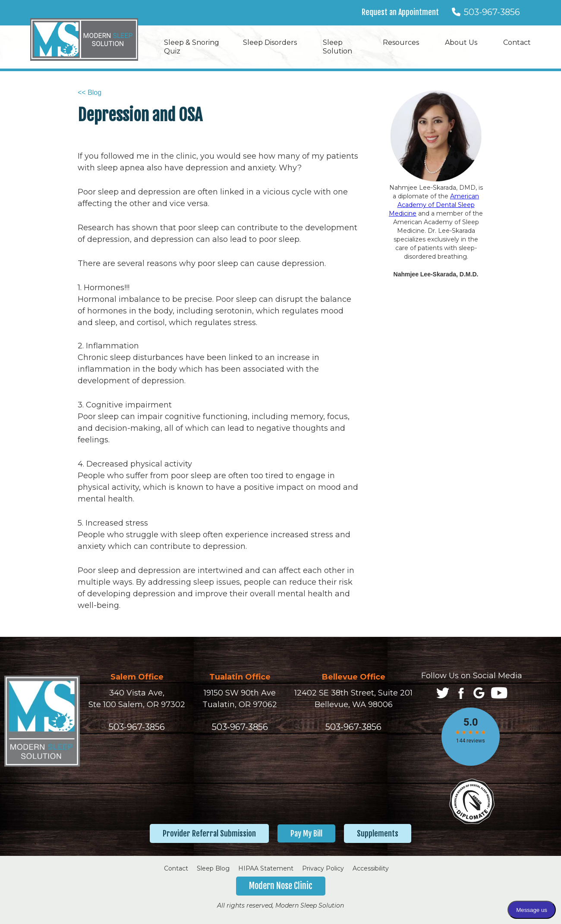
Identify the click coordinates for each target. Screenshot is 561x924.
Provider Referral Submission (209, 833)
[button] (274, 43)
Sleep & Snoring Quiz (192, 47)
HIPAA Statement (266, 868)
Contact (176, 868)
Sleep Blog (213, 868)
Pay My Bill (306, 833)
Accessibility (371, 868)
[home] (84, 39)
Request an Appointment (400, 12)
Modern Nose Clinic (281, 886)
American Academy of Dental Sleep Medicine (434, 205)
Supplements (378, 833)
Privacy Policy (323, 868)
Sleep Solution (337, 47)
